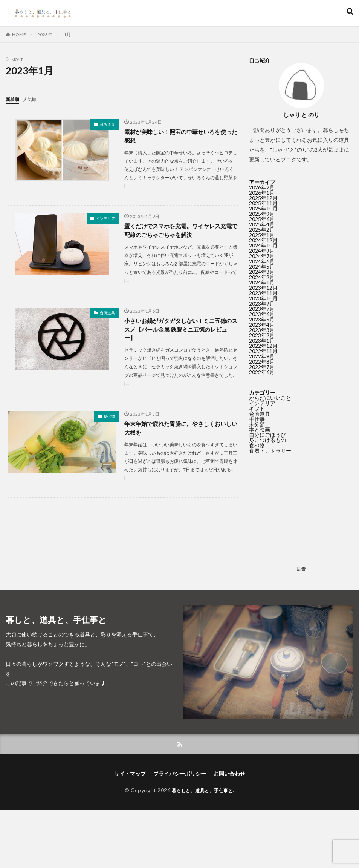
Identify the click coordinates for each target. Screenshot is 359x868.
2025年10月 (263, 208)
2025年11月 (263, 203)
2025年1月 (262, 235)
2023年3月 (262, 330)
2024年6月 (262, 261)
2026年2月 (262, 187)
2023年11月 (263, 293)
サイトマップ (130, 775)
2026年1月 (262, 193)
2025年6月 (262, 219)
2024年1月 (262, 282)
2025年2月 (262, 230)
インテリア (105, 219)
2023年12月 (263, 288)
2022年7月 (262, 367)
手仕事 (257, 419)
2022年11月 (263, 351)
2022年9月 (262, 356)
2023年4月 (262, 325)
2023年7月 (262, 309)
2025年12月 (263, 198)
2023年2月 (262, 335)
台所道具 (107, 124)
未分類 (257, 424)
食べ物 (109, 419)
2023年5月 (262, 319)
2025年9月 (262, 214)
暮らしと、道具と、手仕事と (202, 791)
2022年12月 (263, 346)
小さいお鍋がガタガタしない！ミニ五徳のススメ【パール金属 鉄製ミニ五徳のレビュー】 (179, 331)
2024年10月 (263, 245)
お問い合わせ (229, 775)
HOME (19, 35)
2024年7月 (262, 256)
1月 (67, 35)
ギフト (257, 408)
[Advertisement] (122, 531)
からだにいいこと (270, 398)
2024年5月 (262, 267)
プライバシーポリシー (180, 775)
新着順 (14, 99)
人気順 (33, 99)
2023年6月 (262, 314)
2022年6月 (262, 372)
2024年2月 (262, 277)
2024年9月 (262, 251)
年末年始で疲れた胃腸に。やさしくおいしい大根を (179, 431)
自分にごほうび (267, 435)
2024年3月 (262, 272)
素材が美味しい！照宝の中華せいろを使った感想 (179, 136)
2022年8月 (262, 362)
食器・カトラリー (270, 451)
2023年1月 (262, 340)
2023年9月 (262, 303)
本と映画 (260, 429)
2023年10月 (263, 298)
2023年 (45, 35)
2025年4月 (262, 224)
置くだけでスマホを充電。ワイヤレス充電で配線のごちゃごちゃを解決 (179, 231)
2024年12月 (263, 240)
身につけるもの (267, 440)
